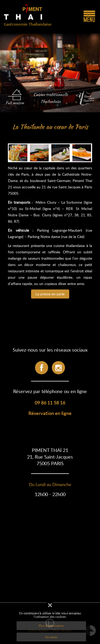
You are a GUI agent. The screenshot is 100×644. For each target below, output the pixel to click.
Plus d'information (51, 626)
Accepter (51, 637)
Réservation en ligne (50, 413)
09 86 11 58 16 (50, 402)
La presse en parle (50, 294)
